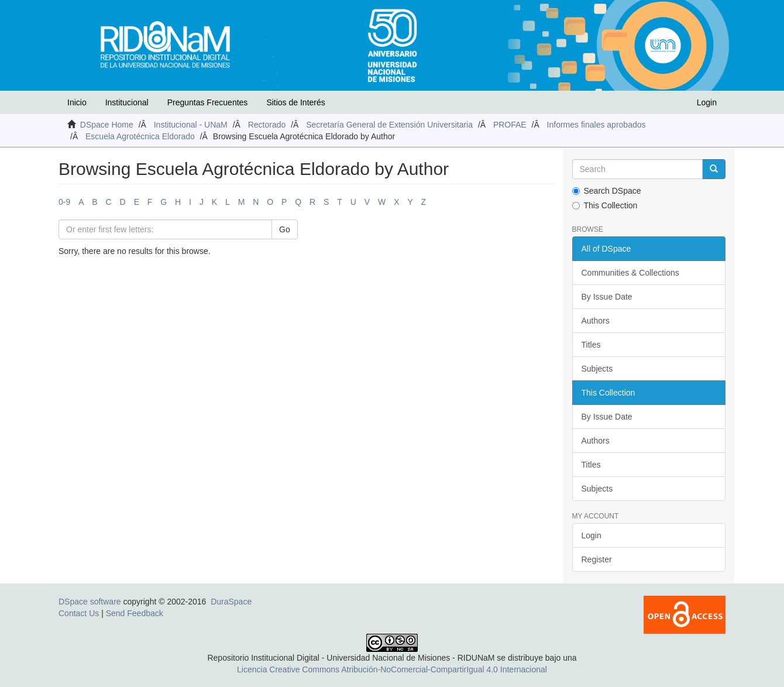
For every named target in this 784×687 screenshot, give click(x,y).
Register (597, 559)
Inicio (77, 102)
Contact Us (79, 613)
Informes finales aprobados (596, 125)
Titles (591, 345)
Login (592, 535)
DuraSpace (231, 602)
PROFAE (510, 125)
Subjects (597, 369)
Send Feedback (135, 613)
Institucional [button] (127, 102)
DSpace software (90, 602)
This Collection (605, 205)
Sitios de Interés (295, 102)
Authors (596, 321)
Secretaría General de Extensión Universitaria (389, 125)
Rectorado (267, 125)
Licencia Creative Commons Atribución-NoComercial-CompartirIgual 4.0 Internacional (392, 669)
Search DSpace (607, 191)
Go (285, 229)
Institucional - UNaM (191, 125)
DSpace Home (107, 125)
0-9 (64, 202)
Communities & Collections (630, 273)
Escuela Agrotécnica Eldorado (140, 136)
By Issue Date (607, 297)
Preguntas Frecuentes (208, 102)
